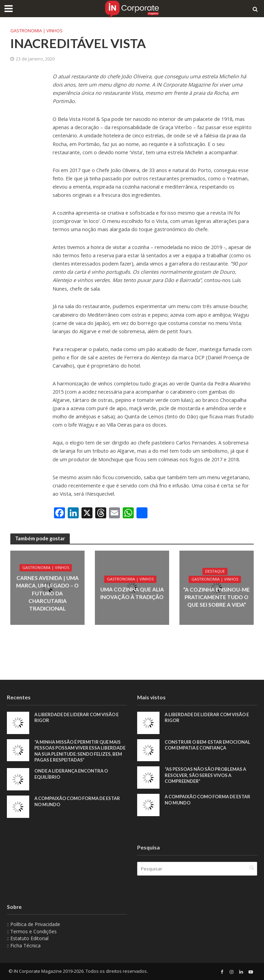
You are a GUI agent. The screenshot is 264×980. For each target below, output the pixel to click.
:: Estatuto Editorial (28, 938)
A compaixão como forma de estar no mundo (78, 802)
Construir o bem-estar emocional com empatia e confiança (208, 745)
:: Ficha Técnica (24, 945)
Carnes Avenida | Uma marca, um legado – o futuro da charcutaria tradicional (47, 593)
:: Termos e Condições (32, 931)
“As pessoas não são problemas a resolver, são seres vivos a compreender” (206, 775)
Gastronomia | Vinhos (36, 31)
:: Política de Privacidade (34, 924)
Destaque (215, 572)
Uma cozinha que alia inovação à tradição (132, 593)
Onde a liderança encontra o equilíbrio (72, 774)
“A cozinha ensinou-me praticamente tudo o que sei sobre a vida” (217, 597)
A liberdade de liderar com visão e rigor (78, 718)
